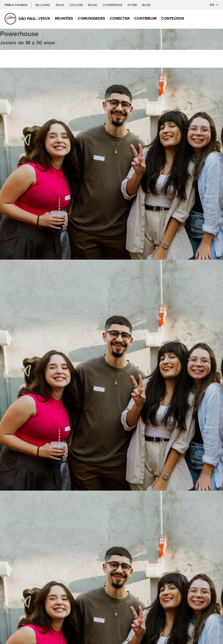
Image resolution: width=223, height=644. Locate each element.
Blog (146, 5)
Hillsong (43, 5)
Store (133, 5)
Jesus (60, 5)
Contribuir (145, 18)
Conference (113, 5)
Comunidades (91, 18)
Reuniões (64, 18)
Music (93, 5)
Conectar (120, 18)
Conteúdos (173, 18)
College (77, 5)
